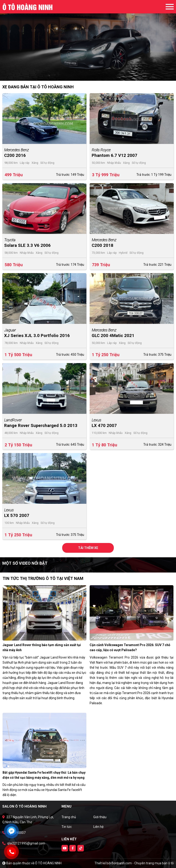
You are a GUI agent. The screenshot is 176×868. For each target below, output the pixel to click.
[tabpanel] (88, 40)
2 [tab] (90, 74)
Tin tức (67, 827)
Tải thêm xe (88, 548)
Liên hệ (98, 827)
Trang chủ (69, 817)
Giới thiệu (100, 817)
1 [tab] (86, 74)
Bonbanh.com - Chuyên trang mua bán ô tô (143, 863)
